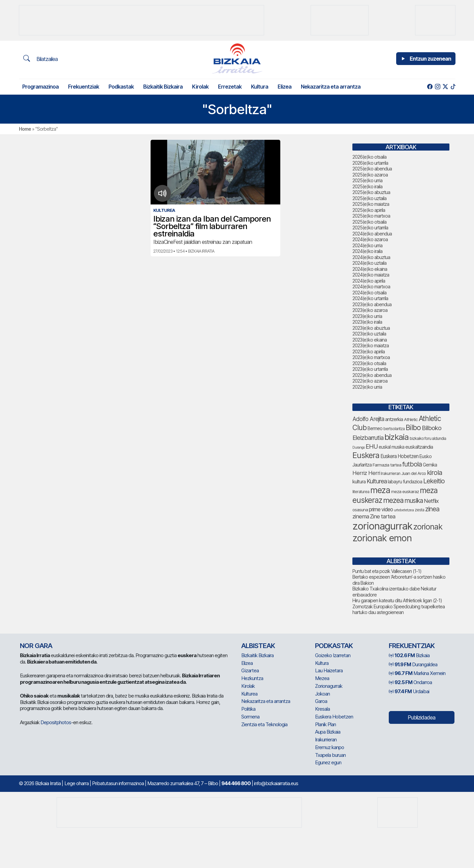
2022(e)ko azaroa (370, 381)
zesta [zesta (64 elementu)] (419, 510)
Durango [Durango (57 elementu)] (358, 447)
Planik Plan (325, 724)
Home (25, 129)
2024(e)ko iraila (367, 251)
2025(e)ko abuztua (371, 192)
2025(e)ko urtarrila (370, 228)
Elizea (285, 87)
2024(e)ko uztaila (369, 263)
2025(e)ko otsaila (369, 222)
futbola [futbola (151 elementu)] (412, 464)
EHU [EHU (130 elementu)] (372, 446)
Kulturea (249, 694)
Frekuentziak (84, 87)
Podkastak (121, 87)
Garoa (321, 701)
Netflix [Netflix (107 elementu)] (431, 501)
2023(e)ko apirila (369, 351)
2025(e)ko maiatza (371, 204)
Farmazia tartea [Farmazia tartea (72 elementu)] (387, 465)
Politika (248, 709)
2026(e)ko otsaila (369, 157)
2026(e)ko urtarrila (370, 163)
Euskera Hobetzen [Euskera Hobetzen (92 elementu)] (399, 456)
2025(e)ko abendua (372, 169)
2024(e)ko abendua (372, 234)
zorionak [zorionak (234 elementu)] (428, 527)
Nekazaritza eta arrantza (331, 87)
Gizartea (250, 670)
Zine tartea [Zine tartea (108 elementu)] (383, 516)
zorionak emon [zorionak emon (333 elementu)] (382, 538)
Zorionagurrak (329, 686)
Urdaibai (409, 691)
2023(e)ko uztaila (369, 334)
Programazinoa (40, 87)
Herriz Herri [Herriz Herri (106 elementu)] (366, 473)
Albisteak (258, 646)
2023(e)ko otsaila (369, 363)
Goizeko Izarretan (333, 655)
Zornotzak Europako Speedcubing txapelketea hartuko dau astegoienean (399, 609)
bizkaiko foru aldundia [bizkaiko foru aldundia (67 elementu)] (428, 438)
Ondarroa (410, 682)
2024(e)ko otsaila (369, 293)
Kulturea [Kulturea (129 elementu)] (377, 481)
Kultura (260, 87)
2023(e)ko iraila (367, 322)
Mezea (322, 678)
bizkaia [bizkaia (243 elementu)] (397, 437)
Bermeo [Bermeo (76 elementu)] (375, 428)
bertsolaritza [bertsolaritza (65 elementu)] (394, 429)
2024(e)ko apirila (369, 281)
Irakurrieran (326, 740)
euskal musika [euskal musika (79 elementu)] (391, 447)
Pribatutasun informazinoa (118, 783)
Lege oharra (76, 783)
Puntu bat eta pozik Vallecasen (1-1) (387, 571)
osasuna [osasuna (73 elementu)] (360, 510)
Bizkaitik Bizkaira (163, 87)
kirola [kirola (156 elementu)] (434, 473)
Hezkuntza (252, 678)
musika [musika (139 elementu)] (414, 501)
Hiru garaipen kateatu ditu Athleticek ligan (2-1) (397, 600)
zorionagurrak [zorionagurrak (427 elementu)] (382, 526)
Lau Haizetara (329, 670)
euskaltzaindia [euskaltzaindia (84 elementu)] (419, 447)
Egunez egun (328, 762)
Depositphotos (56, 722)
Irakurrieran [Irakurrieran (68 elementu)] (391, 473)
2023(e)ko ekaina (370, 340)
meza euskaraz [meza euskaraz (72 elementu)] (405, 492)
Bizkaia (409, 655)
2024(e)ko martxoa (371, 286)
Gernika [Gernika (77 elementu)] (430, 465)
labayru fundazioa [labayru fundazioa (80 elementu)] (405, 482)
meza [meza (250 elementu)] (380, 490)
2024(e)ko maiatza (371, 275)
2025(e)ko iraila (367, 186)
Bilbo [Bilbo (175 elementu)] (413, 427)
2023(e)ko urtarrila (370, 369)
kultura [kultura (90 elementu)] (359, 482)
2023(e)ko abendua (372, 304)
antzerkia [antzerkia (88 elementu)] (394, 419)
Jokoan (322, 694)
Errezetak (230, 87)
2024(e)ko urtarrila (370, 298)
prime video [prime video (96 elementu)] (381, 509)
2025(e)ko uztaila (369, 198)
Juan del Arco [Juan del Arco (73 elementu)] (414, 473)
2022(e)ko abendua (372, 375)
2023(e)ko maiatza (371, 345)
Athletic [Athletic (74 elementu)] (411, 419)
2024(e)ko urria (367, 245)
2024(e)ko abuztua (371, 257)
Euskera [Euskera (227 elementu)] (366, 455)
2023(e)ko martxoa (371, 357)
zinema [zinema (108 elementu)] (361, 516)
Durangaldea (413, 664)
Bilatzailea (40, 59)
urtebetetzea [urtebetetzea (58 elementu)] (404, 510)
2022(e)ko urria (367, 387)
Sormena (250, 717)
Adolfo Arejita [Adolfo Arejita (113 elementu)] (368, 419)
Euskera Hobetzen (334, 717)
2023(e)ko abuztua (371, 328)
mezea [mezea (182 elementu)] (393, 500)
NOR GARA (36, 646)
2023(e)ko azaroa (370, 310)
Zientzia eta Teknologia (264, 724)
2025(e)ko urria (367, 180)
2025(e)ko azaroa (370, 175)
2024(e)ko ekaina (370, 269)
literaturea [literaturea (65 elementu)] (361, 492)
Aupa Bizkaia (328, 732)
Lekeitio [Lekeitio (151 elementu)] (434, 481)
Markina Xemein (417, 673)
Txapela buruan (330, 755)
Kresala (322, 709)
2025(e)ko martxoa (371, 216)
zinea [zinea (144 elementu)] (432, 509)
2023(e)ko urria (367, 316)
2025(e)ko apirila (369, 210)
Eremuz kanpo (329, 747)
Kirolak (200, 87)
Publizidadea (421, 717)
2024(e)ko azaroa (370, 239)
